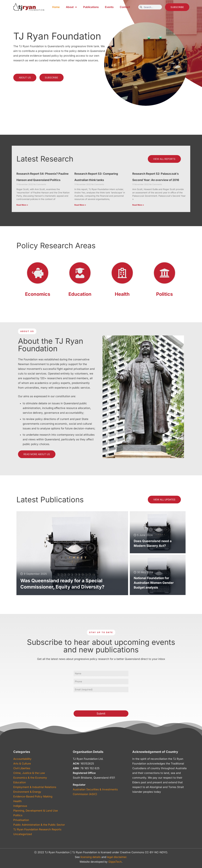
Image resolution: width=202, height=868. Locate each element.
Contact (125, 7)
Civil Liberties (22, 768)
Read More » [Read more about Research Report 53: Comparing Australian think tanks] (80, 205)
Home (56, 7)
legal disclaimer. (117, 857)
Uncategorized (23, 834)
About (71, 7)
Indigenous (20, 806)
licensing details (91, 857)
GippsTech (115, 862)
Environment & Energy (27, 792)
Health (122, 294)
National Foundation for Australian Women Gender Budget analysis (154, 583)
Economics (38, 294)
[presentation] (97, 701)
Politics (164, 294)
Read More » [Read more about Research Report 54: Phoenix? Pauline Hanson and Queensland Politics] (22, 205)
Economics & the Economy (30, 778)
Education (80, 294)
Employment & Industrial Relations (35, 787)
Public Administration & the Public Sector (39, 825)
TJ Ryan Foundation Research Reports (37, 829)
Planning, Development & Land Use (36, 811)
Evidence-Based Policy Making (33, 796)
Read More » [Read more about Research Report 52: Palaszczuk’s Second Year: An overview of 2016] (138, 205)
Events (109, 7)
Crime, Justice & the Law (29, 773)
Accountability (22, 759)
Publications (91, 7)
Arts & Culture (22, 764)
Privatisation (21, 820)
